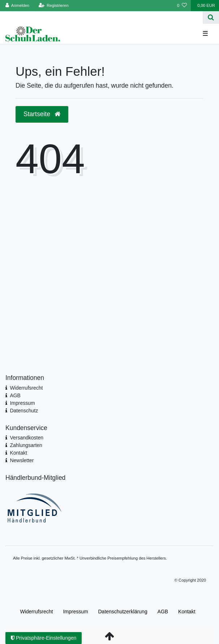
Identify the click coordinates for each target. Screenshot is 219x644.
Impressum (22, 403)
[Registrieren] (53, 6)
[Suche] (211, 17)
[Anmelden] (18, 6)
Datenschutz (24, 411)
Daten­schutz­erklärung (123, 612)
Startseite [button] (42, 114)
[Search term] (101, 17)
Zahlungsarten (26, 445)
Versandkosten (27, 438)
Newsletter (22, 460)
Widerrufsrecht (26, 388)
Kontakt (18, 453)
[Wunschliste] (182, 6)
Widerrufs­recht (36, 612)
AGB (15, 395)
